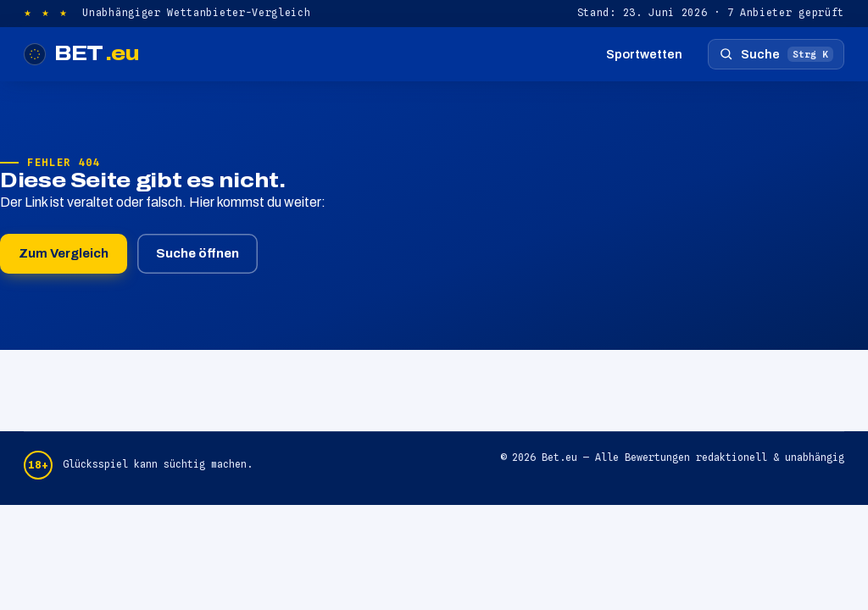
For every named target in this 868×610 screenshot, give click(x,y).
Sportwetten (644, 54)
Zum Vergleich (64, 253)
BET (81, 54)
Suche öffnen (198, 253)
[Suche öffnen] (776, 54)
